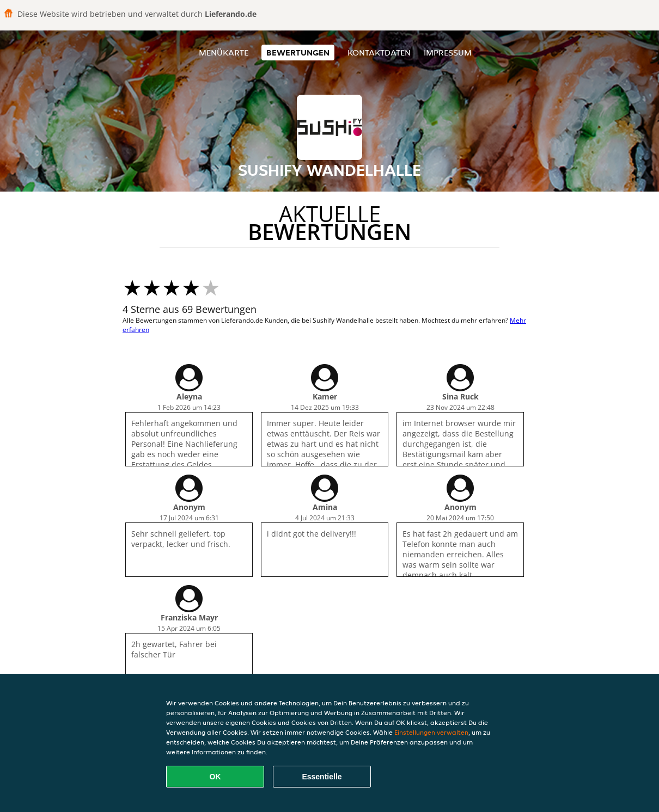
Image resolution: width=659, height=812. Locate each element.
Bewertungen (298, 53)
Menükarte (224, 53)
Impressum (448, 53)
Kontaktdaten (379, 53)
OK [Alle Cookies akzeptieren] (215, 777)
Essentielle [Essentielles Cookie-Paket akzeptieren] (322, 777)
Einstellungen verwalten (431, 732)
